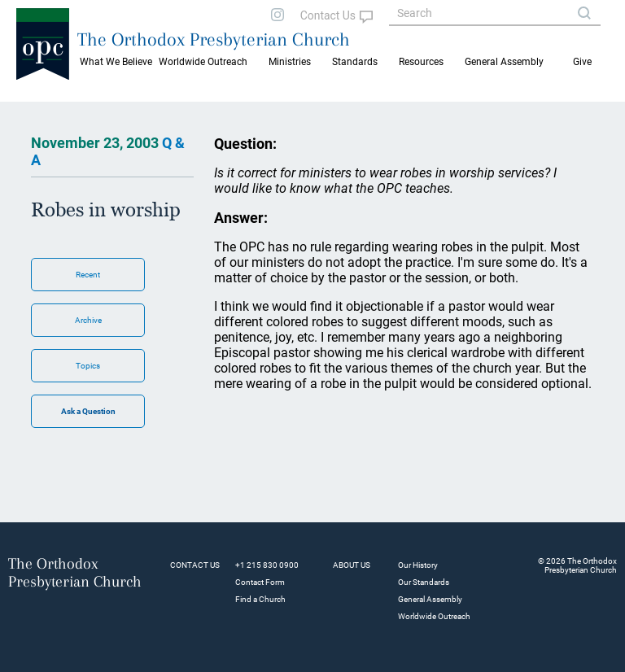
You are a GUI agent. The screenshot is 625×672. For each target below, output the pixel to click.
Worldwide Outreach (434, 616)
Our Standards (424, 582)
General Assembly (504, 62)
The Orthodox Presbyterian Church (214, 39)
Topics (88, 366)
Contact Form (260, 582)
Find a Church (260, 599)
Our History (418, 565)
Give (582, 62)
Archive (88, 320)
